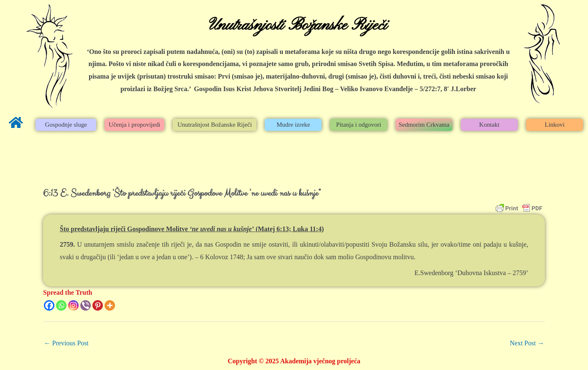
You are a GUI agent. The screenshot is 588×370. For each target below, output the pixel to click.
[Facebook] (49, 305)
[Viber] (86, 305)
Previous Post (66, 343)
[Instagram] (73, 305)
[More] (110, 305)
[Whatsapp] (61, 305)
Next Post (527, 343)
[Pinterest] (98, 305)
